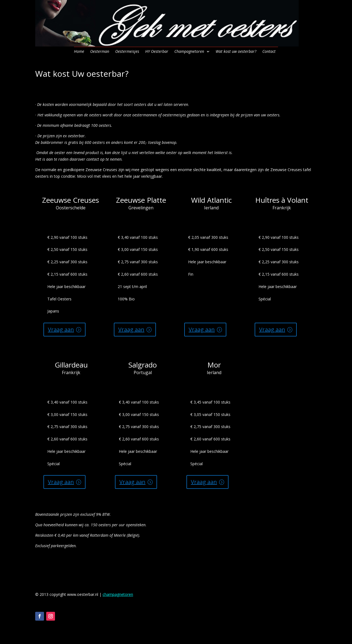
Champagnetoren (189, 52)
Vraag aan (61, 329)
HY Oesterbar (157, 52)
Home (79, 52)
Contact (269, 52)
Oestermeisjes (127, 52)
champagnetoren (118, 594)
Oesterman (100, 52)
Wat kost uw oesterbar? (236, 52)
